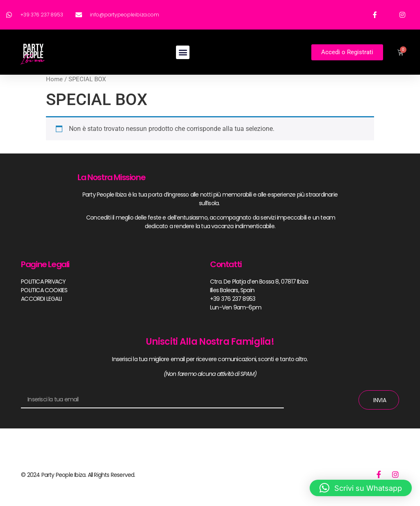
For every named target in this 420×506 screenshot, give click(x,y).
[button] (183, 52)
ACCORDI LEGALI (41, 299)
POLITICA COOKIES (44, 290)
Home (54, 79)
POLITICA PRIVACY (43, 282)
